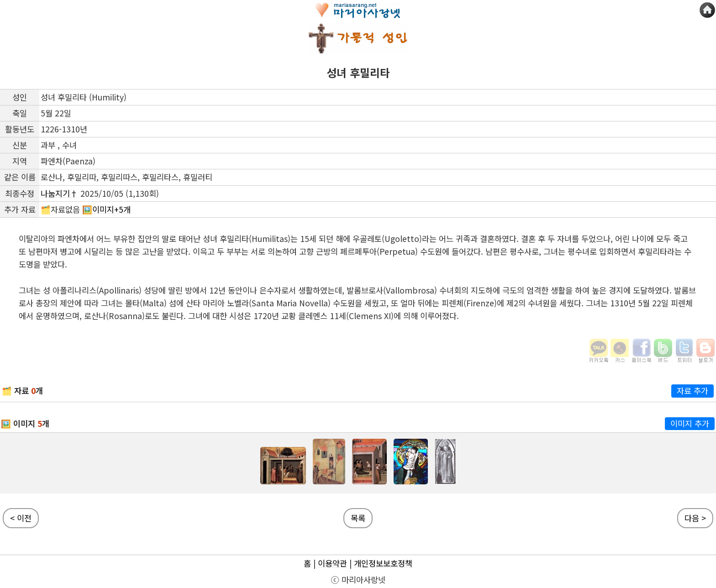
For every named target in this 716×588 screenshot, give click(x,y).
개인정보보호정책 (383, 563)
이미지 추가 (690, 423)
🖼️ (6, 423)
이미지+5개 (111, 209)
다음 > (695, 518)
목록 (358, 518)
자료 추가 (692, 391)
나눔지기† (59, 193)
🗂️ (7, 391)
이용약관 (332, 563)
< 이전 (21, 518)
